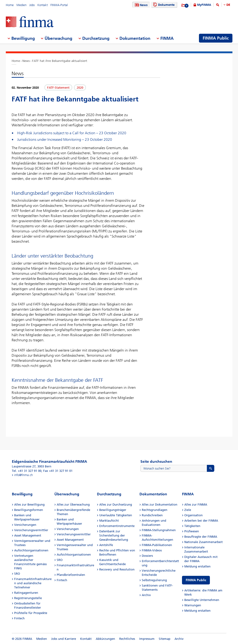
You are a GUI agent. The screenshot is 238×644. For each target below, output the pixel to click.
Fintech (19, 618)
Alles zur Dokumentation (160, 505)
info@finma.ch (23, 475)
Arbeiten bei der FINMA (201, 521)
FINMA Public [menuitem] (216, 38)
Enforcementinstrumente (117, 526)
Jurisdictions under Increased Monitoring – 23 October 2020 (65, 139)
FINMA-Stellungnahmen (159, 530)
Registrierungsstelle (28, 598)
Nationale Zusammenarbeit (203, 542)
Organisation (193, 515)
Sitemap (165, 639)
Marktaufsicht (109, 521)
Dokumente (163, 5)
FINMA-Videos (152, 550)
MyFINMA (204, 5)
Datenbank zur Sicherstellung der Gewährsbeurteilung (114, 535)
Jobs (32, 5)
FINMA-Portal (59, 5)
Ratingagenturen (26, 593)
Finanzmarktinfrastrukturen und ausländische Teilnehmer (33, 583)
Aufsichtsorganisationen (31, 550)
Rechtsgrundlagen (155, 510)
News (141, 5)
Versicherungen (25, 525)
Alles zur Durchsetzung (116, 505)
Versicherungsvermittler (31, 530)
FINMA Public (196, 580)
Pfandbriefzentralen (71, 575)
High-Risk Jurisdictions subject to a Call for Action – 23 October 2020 (72, 133)
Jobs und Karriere (64, 639)
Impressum (147, 639)
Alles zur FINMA (196, 505)
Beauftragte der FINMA (201, 537)
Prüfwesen (192, 531)
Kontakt (43, 5)
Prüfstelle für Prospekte (31, 613)
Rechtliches (127, 639)
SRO (17, 574)
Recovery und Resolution (117, 569)
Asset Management (28, 535)
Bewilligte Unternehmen (202, 600)
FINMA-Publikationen (157, 545)
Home (10, 5)
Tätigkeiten (192, 526)
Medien (21, 5)
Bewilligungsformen (29, 510)
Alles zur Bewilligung (29, 505)
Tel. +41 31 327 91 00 (27, 471)
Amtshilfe (106, 545)
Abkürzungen (105, 639)
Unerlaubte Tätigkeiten (116, 515)
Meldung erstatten (197, 566)
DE (228, 5)
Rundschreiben (152, 515)
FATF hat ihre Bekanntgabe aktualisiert (60, 61)
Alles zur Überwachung (73, 505)
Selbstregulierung (154, 580)
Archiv (146, 595)
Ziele (188, 510)
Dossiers (147, 556)
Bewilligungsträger (113, 510)
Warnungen (193, 605)
